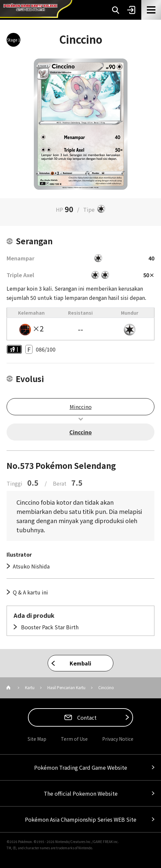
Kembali (80, 663)
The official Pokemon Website (81, 793)
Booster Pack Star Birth (49, 627)
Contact (86, 717)
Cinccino (80, 432)
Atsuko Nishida (31, 566)
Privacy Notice (118, 739)
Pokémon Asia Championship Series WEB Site (81, 819)
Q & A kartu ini (30, 592)
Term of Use (74, 739)
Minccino (81, 407)
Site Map (37, 739)
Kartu (30, 687)
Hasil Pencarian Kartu (66, 687)
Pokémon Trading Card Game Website (81, 767)
